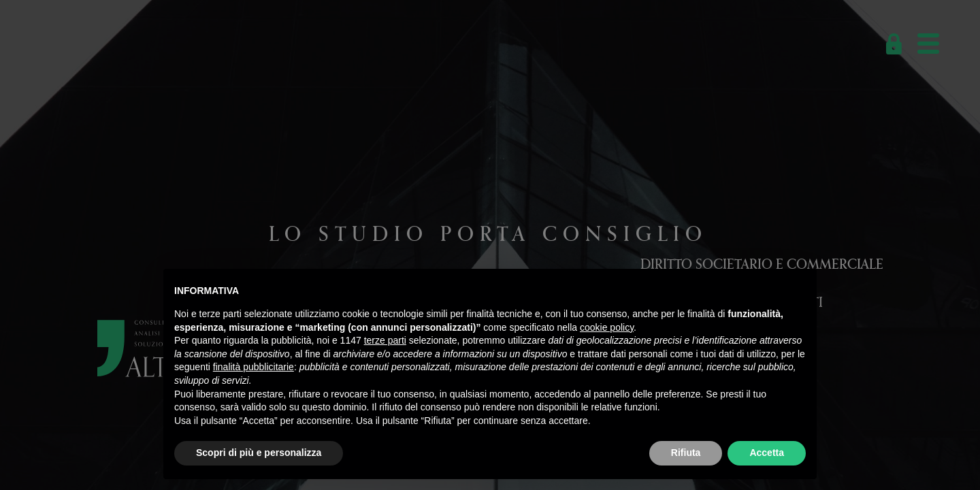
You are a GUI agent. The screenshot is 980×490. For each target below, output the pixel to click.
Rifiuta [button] (686, 453)
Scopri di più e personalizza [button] (259, 453)
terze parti (385, 340)
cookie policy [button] (607, 327)
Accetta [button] (767, 453)
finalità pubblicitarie (254, 367)
